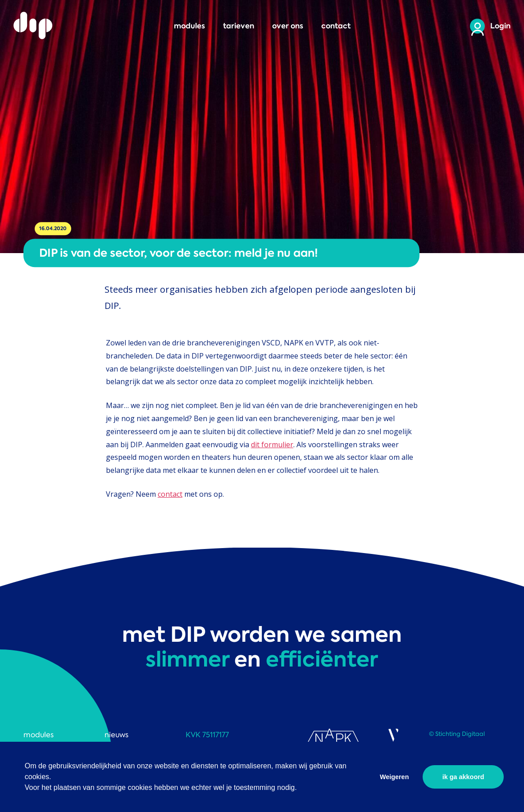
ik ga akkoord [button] (463, 777)
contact (336, 26)
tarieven (239, 26)
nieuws (116, 735)
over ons (288, 26)
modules (189, 26)
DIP (34, 26)
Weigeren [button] (394, 777)
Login (500, 26)
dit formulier (272, 445)
